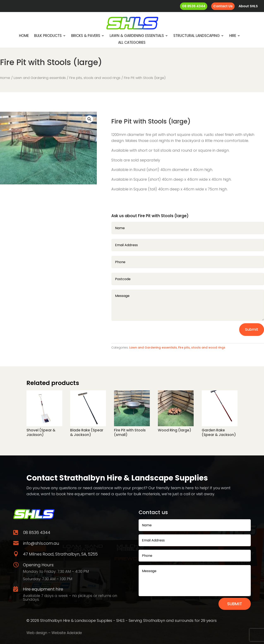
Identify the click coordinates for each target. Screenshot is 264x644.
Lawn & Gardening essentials (137, 36)
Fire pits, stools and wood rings (95, 78)
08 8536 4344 (194, 6)
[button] (89, 119)
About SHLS (248, 7)
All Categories (132, 43)
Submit (252, 329)
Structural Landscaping (197, 36)
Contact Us (223, 6)
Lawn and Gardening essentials (40, 78)
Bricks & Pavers (86, 36)
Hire (233, 36)
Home (24, 36)
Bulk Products (48, 36)
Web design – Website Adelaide (54, 633)
